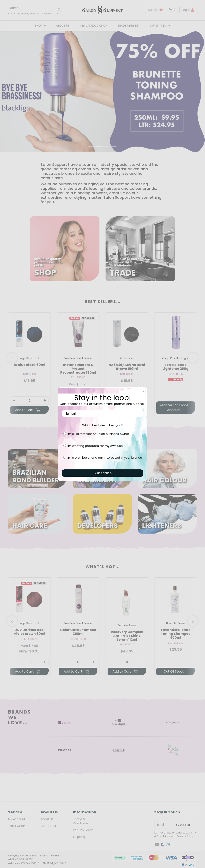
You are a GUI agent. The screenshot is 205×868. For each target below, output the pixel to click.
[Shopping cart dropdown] (172, 10)
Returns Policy (83, 830)
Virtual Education (94, 26)
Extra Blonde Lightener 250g (176, 367)
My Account (17, 819)
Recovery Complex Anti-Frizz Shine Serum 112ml (127, 636)
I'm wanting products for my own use (95, 446)
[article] (29, 365)
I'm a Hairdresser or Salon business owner (98, 434)
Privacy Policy (185, 837)
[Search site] (59, 10)
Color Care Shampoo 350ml (78, 632)
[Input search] (35, 8)
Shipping (79, 837)
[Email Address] (164, 825)
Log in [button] (188, 10)
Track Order (17, 826)
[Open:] (102, 89)
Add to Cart (28, 410)
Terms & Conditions (81, 822)
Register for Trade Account (174, 408)
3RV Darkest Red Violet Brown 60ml (30, 632)
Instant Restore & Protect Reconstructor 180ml (78, 369)
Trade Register (128, 26)
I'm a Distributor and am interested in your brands (104, 458)
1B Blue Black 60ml (30, 365)
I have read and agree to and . (175, 835)
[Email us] (157, 845)
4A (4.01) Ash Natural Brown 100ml (127, 367)
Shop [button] (39, 26)
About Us (63, 26)
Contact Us (49, 826)
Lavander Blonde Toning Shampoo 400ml (176, 634)
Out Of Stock (174, 672)
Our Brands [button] (159, 26)
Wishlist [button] (155, 10)
